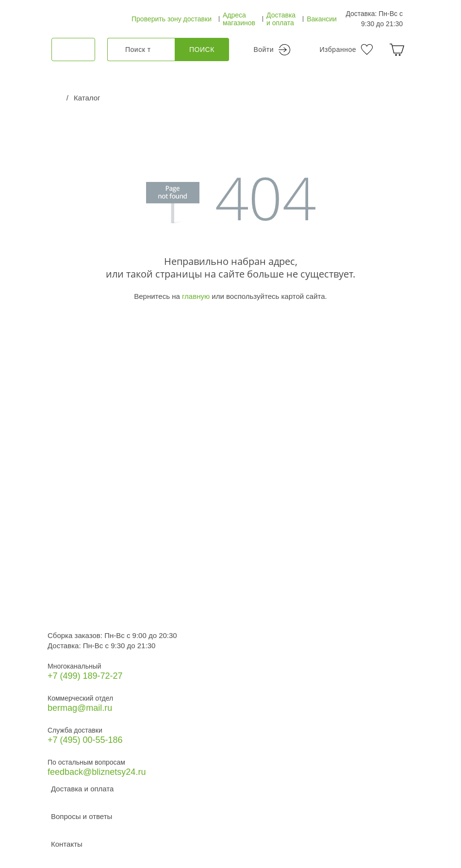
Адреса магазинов (239, 19)
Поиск (202, 49)
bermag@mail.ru (80, 708)
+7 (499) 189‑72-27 (85, 676)
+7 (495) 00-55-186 (85, 740)
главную (196, 296)
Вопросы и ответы (82, 816)
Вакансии (322, 19)
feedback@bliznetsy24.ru (97, 772)
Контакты (67, 844)
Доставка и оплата (281, 19)
